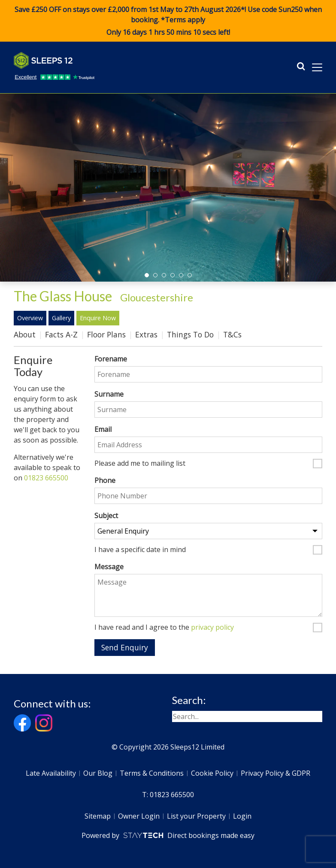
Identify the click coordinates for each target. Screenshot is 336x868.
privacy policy (212, 627)
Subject (106, 516)
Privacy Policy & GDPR (275, 773)
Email (103, 429)
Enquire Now (98, 318)
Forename (111, 359)
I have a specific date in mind (140, 550)
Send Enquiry (125, 647)
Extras (146, 334)
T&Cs (232, 334)
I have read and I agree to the (164, 628)
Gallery (61, 318)
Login (242, 816)
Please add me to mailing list (140, 464)
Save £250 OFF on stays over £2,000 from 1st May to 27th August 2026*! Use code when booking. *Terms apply (168, 21)
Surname (109, 394)
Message (109, 567)
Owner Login (139, 816)
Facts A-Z (61, 334)
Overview (30, 318)
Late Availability (51, 773)
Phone (105, 480)
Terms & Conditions (152, 773)
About (25, 334)
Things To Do (190, 334)
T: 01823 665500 (168, 795)
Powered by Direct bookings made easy (168, 835)
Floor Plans (106, 334)
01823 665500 (46, 478)
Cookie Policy (212, 773)
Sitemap (98, 816)
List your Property (196, 816)
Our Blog (98, 773)
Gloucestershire (157, 297)
